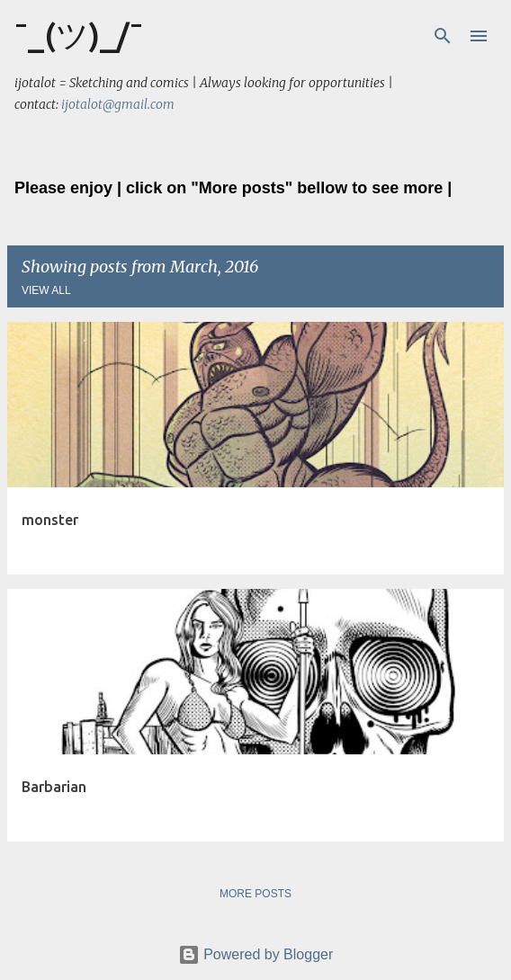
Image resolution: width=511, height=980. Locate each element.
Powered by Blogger (256, 954)
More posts (255, 894)
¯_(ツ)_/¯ (79, 35)
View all (46, 290)
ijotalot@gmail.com (118, 104)
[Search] (443, 36)
